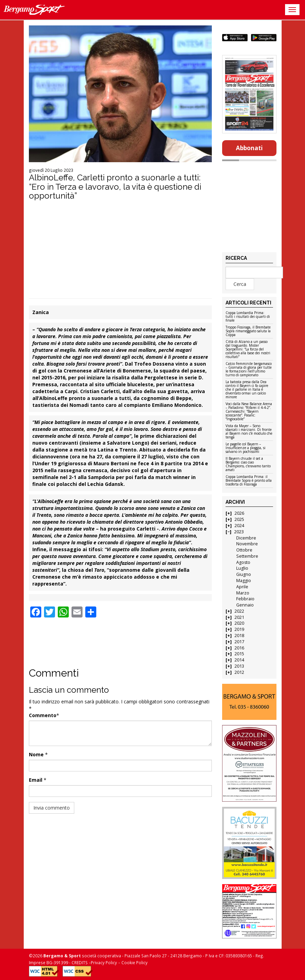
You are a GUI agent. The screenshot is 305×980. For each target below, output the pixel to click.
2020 (239, 623)
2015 (239, 654)
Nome (36, 754)
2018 (239, 636)
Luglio (242, 568)
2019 (239, 629)
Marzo (243, 593)
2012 (239, 672)
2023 (239, 532)
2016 (239, 648)
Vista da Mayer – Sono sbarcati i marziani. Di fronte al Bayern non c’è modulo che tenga (249, 432)
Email (36, 780)
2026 (239, 513)
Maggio (244, 581)
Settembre (247, 556)
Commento (43, 715)
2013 (239, 666)
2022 (239, 611)
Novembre (247, 544)
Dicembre (246, 538)
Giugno (244, 574)
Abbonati (249, 148)
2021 (239, 617)
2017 (239, 642)
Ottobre (244, 550)
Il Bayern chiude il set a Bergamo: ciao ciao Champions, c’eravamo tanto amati (248, 464)
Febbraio (245, 599)
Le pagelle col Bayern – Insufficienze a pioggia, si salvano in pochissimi (246, 448)
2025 (239, 519)
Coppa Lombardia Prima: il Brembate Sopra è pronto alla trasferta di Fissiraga (249, 481)
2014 (239, 660)
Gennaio (245, 605)
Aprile (242, 587)
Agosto (243, 562)
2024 (239, 526)
